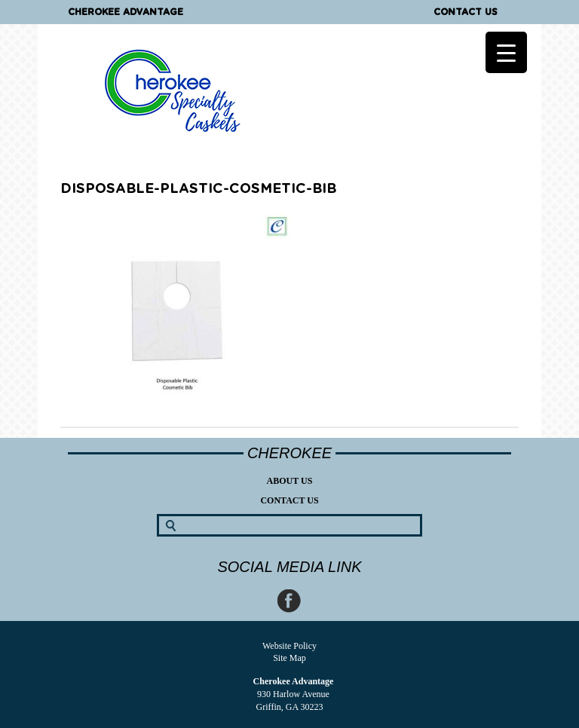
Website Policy (289, 646)
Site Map (289, 658)
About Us (290, 481)
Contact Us (466, 12)
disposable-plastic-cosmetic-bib (198, 189)
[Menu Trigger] (506, 52)
